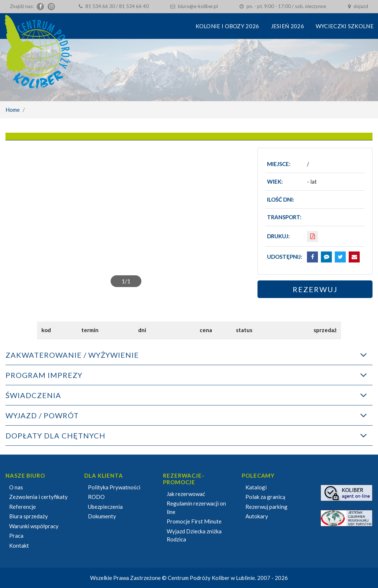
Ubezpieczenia (105, 507)
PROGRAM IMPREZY (44, 375)
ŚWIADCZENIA (33, 395)
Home (13, 110)
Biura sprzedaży (29, 516)
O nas (16, 487)
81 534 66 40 (134, 6)
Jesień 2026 (288, 26)
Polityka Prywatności (114, 487)
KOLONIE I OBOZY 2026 (227, 26)
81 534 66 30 (100, 6)
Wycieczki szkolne (345, 26)
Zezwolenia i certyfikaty (38, 497)
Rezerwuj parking (266, 507)
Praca (16, 536)
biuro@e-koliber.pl (198, 6)
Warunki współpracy (34, 526)
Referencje (23, 507)
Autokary (257, 516)
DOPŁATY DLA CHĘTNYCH (55, 436)
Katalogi (256, 487)
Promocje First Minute (194, 521)
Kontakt (19, 545)
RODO (96, 497)
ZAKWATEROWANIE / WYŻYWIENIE (72, 355)
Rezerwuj (315, 289)
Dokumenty (102, 516)
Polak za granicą (265, 497)
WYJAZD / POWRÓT (42, 415)
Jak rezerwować (186, 494)
